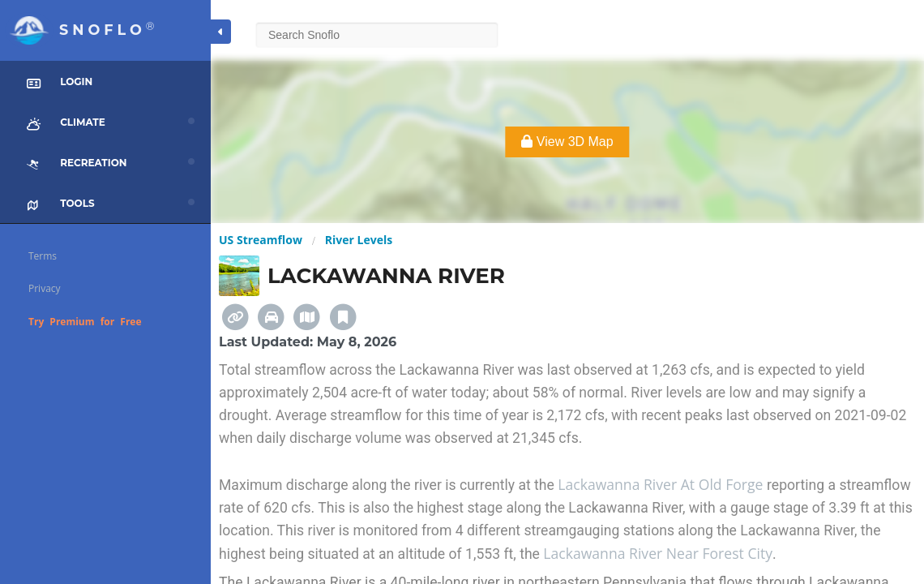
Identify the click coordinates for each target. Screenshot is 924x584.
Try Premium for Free (85, 322)
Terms (43, 256)
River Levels (359, 240)
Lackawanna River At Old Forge (662, 484)
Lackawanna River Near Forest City (658, 553)
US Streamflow (261, 240)
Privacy (45, 288)
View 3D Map (567, 142)
